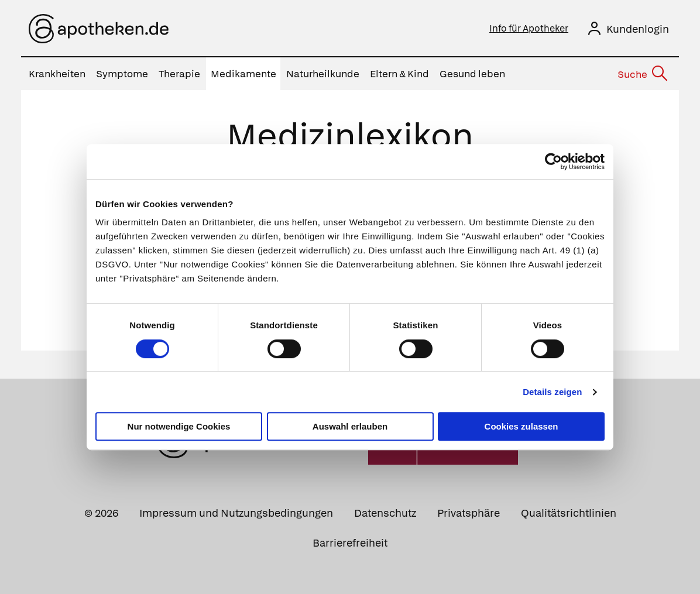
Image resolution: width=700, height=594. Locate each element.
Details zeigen (552, 392)
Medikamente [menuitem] (243, 74)
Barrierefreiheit (350, 543)
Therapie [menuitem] (179, 74)
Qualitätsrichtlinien (569, 513)
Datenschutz (385, 513)
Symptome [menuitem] (122, 74)
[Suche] (642, 74)
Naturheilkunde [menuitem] (323, 74)
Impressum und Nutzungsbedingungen (236, 513)
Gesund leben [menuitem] (472, 74)
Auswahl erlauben (350, 426)
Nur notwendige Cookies (179, 426)
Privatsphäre (469, 513)
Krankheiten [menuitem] (57, 74)
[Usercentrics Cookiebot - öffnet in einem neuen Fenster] (553, 162)
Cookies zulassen (521, 426)
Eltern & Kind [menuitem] (399, 74)
